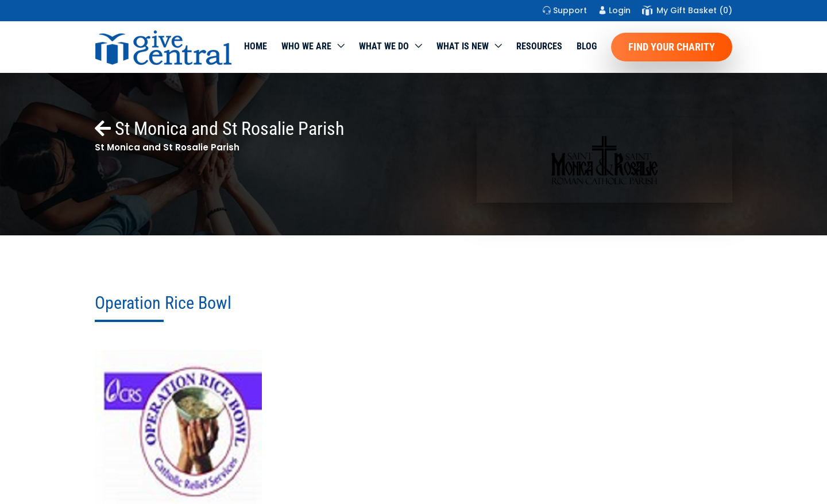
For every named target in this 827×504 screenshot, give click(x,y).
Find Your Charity (672, 47)
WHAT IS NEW (463, 46)
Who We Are (306, 46)
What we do (384, 46)
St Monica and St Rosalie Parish (219, 129)
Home (256, 46)
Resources (539, 46)
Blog (587, 46)
